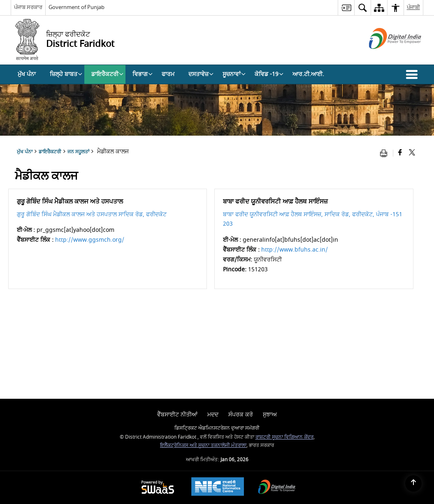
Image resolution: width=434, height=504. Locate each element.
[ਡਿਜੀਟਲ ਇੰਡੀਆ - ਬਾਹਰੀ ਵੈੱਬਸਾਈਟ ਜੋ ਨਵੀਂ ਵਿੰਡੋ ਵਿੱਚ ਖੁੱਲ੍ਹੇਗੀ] (385, 56)
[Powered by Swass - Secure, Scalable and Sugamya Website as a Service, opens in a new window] (158, 488)
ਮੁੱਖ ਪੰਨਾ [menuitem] (27, 74)
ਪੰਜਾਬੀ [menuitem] (413, 7)
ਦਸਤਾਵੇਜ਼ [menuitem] (201, 74)
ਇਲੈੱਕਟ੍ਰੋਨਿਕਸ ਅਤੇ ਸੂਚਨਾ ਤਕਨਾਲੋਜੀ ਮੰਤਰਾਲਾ (203, 445)
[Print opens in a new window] (385, 153)
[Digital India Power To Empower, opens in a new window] (277, 488)
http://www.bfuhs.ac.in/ (295, 250)
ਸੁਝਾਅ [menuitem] (270, 415)
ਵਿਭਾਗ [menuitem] (143, 74)
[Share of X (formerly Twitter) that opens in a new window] (412, 153)
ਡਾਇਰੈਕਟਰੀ (50, 152)
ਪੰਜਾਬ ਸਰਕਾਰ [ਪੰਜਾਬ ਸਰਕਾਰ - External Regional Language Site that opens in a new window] (28, 7)
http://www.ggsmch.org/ (90, 240)
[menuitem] (346, 8)
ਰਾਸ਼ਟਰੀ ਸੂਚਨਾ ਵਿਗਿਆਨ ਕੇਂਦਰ (284, 437)
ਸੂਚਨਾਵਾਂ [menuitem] (234, 74)
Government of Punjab (77, 7)
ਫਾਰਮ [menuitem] (168, 74)
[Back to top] (413, 483)
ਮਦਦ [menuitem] (213, 415)
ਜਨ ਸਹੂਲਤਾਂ (78, 152)
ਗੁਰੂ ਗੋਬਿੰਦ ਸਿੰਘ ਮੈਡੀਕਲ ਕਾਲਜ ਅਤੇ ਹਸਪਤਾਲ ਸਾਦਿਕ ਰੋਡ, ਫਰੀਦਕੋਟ (92, 214)
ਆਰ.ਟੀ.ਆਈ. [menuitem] (308, 74)
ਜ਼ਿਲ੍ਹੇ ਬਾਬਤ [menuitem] (66, 74)
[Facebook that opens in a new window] (400, 153)
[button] (413, 74)
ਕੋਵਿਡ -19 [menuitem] (269, 74)
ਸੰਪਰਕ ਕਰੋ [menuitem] (241, 415)
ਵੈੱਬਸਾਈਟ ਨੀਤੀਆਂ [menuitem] (177, 415)
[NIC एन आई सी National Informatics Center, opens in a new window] (218, 488)
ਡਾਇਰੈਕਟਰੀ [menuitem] (107, 74)
